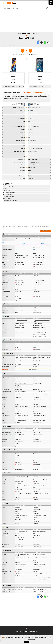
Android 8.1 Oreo (36, 308)
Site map (18, 632)
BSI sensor (13, 129)
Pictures (13, 82)
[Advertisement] (26, 21)
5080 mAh (13, 143)
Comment (25, 98)
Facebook (38, 43)
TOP (27, 629)
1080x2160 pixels (40, 167)
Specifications (13, 74)
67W (13, 146)
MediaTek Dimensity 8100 (22, 320)
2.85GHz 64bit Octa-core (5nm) (13, 108)
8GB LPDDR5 (13, 110)
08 (30, 50)
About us (25, 632)
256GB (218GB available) (13, 113)
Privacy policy (33, 632)
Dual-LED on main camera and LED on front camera (40, 173)
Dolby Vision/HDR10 (13, 118)
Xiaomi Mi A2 (42, 243)
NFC (13, 157)
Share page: (48, 43)
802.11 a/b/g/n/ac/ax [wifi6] (13, 151)
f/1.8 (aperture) (40, 176)
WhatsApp (45, 43)
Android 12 (13, 135)
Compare (13, 77)
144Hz (13, 121)
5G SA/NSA (13, 137)
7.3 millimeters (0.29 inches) (40, 162)
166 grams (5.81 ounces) (40, 159)
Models (13, 80)
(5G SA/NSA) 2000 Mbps (13, 140)
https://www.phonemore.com (10, 3)
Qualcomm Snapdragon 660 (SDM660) (43, 320)
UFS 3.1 (13, 116)
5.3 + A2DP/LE (13, 154)
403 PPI (40, 170)
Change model (5, 238)
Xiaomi (16, 253)
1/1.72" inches (13, 132)
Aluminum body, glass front (40, 165)
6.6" (13, 124)
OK (26, 642)
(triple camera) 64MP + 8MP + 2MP (13, 127)
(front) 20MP (40, 178)
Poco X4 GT (24, 243)
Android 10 (35, 310)
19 (23, 50)
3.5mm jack (13, 148)
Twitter (41, 43)
